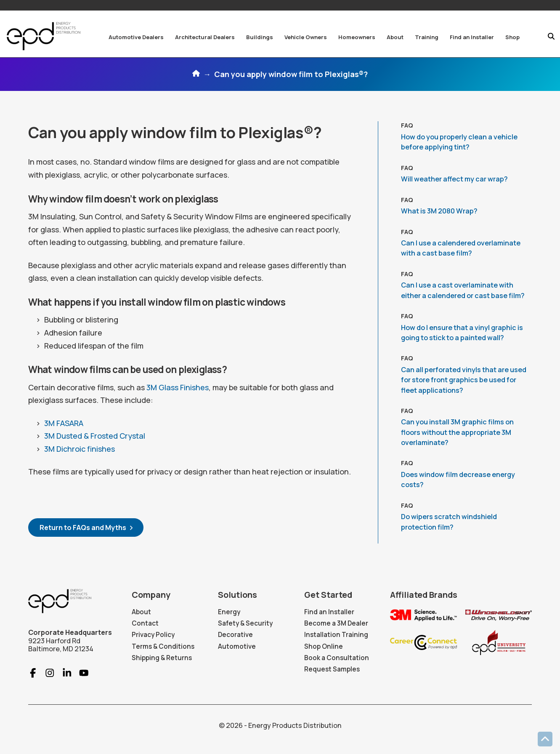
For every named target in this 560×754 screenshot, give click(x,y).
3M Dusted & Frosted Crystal (95, 436)
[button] (136, 37)
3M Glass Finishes (178, 387)
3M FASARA (64, 423)
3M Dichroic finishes (80, 449)
